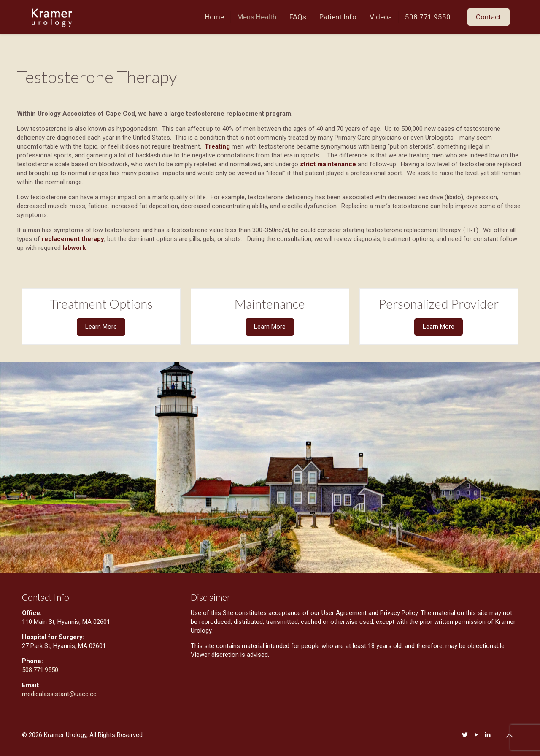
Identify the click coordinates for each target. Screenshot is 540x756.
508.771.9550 (40, 670)
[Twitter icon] (465, 735)
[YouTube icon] (476, 735)
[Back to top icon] (509, 736)
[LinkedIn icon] (487, 735)
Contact (489, 17)
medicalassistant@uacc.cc (60, 694)
